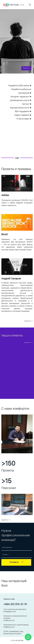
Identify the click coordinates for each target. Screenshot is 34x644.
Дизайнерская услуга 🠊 (21, 100)
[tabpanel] (23, 5)
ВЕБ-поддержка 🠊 (23, 111)
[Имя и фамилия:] (17, 547)
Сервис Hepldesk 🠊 (23, 115)
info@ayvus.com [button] (9, 620)
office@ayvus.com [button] (10, 612)
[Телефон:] (17, 555)
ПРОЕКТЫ (26, 68)
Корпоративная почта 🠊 (21, 108)
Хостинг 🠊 (27, 104)
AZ (21, 5)
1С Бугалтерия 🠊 (24, 119)
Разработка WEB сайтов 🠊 (20, 86)
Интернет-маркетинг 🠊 (21, 97)
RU (23, 5)
